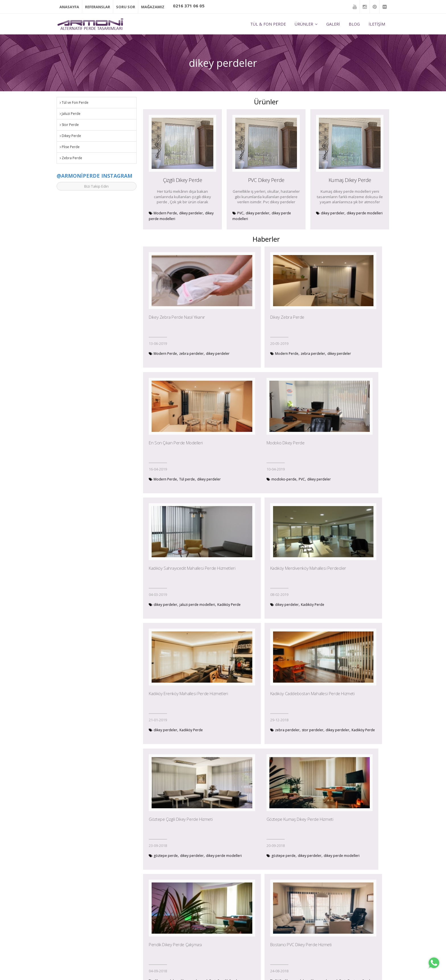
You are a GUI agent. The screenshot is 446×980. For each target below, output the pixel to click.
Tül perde (354, 353)
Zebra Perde (71, 157)
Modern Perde (165, 212)
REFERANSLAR (98, 6)
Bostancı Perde (346, 736)
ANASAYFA (69, 6)
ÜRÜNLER (306, 23)
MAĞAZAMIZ (153, 6)
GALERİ (333, 23)
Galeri (165, 930)
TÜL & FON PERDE (268, 23)
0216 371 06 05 (189, 6)
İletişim (166, 958)
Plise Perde (70, 146)
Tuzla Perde (176, 862)
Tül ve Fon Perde (74, 102)
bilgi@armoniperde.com (79, 928)
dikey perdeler (191, 212)
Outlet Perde (170, 949)
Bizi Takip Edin (96, 185)
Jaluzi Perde (70, 113)
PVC (240, 212)
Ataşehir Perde (287, 862)
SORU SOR (126, 6)
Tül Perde (232, 911)
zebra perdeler (191, 353)
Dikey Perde (70, 135)
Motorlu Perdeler (239, 958)
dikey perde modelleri (365, 212)
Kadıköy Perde (244, 484)
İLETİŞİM (377, 23)
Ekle (383, 939)
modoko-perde (166, 479)
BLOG (354, 23)
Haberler (167, 939)
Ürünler (166, 921)
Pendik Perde (261, 736)
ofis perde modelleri (363, 856)
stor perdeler (275, 605)
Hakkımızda (169, 911)
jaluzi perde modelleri (281, 479)
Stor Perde (69, 124)
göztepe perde (333, 605)
